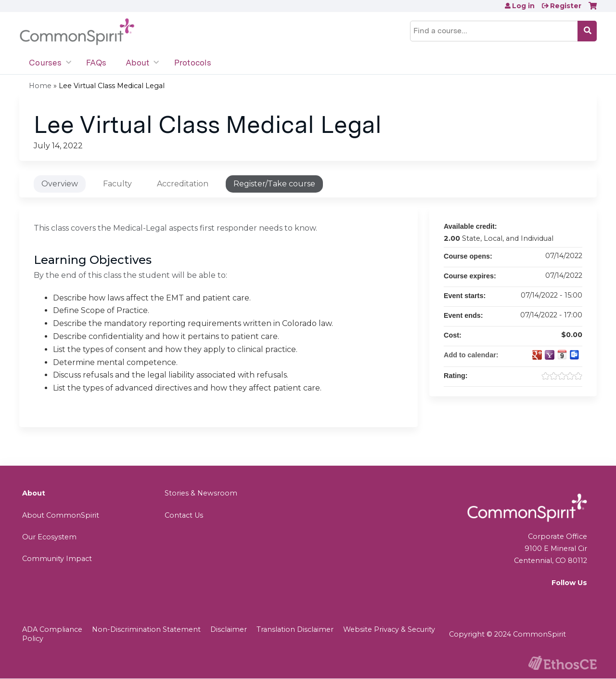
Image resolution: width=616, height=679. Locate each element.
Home (40, 86)
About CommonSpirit (61, 515)
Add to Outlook (575, 355)
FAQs (96, 63)
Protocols (193, 63)
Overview (60, 184)
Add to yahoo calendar (550, 355)
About (137, 63)
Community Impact (57, 559)
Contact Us (184, 515)
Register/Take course (274, 184)
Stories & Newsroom (201, 493)
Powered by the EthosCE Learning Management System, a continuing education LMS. (563, 663)
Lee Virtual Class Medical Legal (112, 86)
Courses (45, 63)
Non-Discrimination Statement (146, 629)
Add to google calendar (537, 355)
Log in (523, 6)
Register (566, 6)
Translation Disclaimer (295, 629)
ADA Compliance (52, 629)
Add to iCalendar (562, 354)
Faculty (117, 184)
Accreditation (183, 184)
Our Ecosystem (49, 537)
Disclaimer (229, 629)
